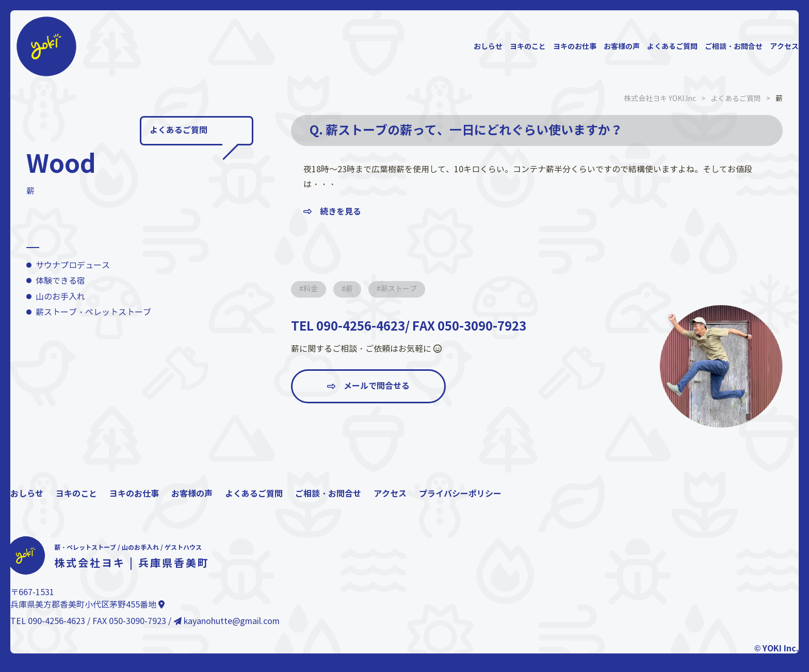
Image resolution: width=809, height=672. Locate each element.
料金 (311, 289)
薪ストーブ (399, 289)
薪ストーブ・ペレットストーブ (93, 312)
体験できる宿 (60, 281)
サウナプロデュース (73, 265)
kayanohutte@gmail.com (226, 621)
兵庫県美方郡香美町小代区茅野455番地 (87, 605)
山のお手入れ (60, 297)
